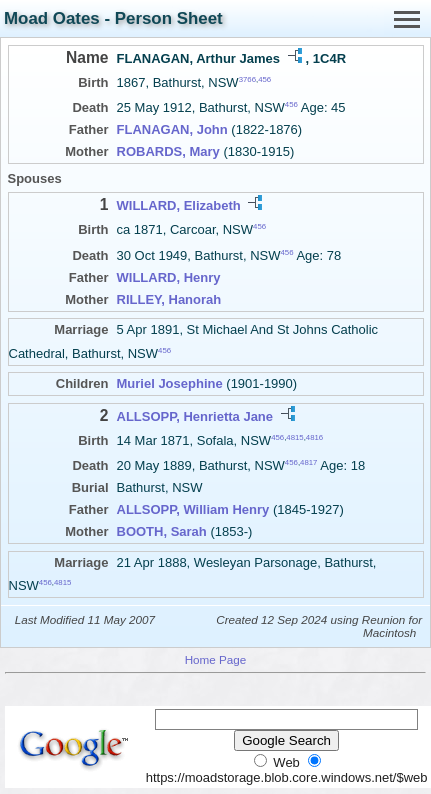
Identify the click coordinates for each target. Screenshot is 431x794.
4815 (294, 437)
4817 (308, 462)
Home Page (216, 659)
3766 (247, 79)
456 (264, 79)
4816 (314, 437)
